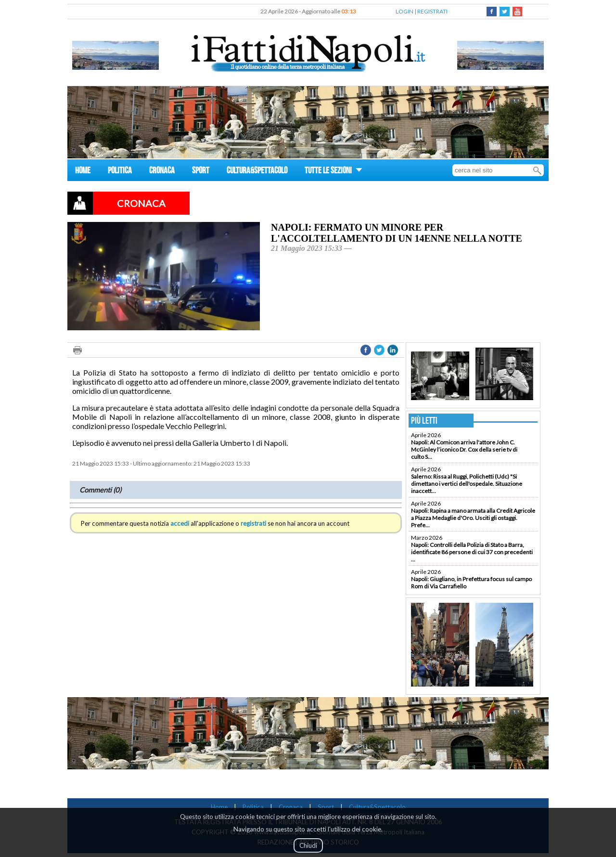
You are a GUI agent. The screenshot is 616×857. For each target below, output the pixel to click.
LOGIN (404, 11)
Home (219, 807)
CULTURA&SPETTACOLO (257, 172)
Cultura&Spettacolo (377, 807)
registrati (253, 523)
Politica (253, 807)
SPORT (201, 172)
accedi (180, 523)
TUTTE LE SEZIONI (334, 172)
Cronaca (291, 807)
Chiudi (308, 845)
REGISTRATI (432, 11)
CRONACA (162, 172)
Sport (326, 807)
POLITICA (120, 172)
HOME (83, 172)
